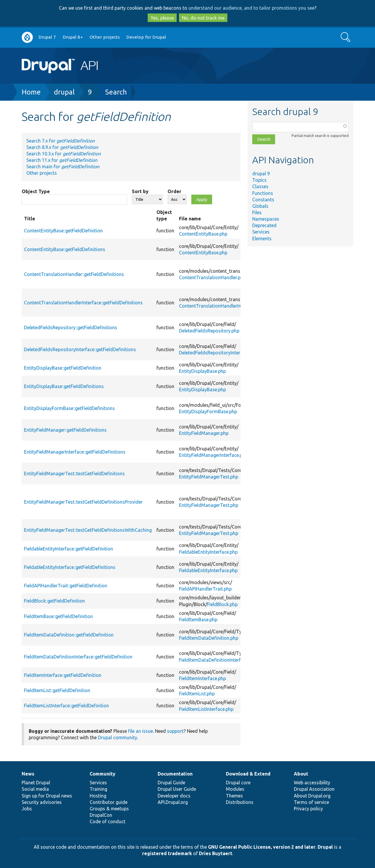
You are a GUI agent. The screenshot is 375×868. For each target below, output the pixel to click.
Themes (234, 796)
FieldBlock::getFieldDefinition (54, 601)
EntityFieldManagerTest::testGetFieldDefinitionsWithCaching (88, 530)
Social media (35, 789)
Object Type (36, 191)
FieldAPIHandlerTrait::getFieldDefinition (66, 586)
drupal (64, 92)
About (301, 774)
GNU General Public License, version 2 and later (262, 847)
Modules (235, 789)
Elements (262, 239)
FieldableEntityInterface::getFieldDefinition (69, 549)
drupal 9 (261, 174)
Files (257, 212)
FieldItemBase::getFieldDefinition (58, 616)
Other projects (105, 37)
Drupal (325, 847)
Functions (263, 193)
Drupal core (238, 783)
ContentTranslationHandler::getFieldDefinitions (74, 274)
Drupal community (117, 737)
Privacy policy (308, 809)
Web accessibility (312, 783)
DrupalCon (101, 815)
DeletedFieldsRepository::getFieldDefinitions (71, 327)
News (28, 774)
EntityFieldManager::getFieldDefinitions (65, 430)
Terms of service (311, 802)
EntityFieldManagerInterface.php (213, 455)
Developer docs (174, 796)
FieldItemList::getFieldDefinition (57, 690)
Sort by (140, 191)
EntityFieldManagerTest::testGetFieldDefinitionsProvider (83, 502)
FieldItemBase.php (198, 620)
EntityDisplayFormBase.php (208, 411)
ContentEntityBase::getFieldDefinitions (65, 249)
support (175, 731)
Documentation (175, 774)
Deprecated (264, 225)
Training (98, 789)
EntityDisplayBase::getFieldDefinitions (64, 386)
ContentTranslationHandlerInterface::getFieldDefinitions (83, 303)
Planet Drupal (36, 783)
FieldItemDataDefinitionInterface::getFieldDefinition (78, 657)
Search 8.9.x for (62, 147)
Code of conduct (108, 821)
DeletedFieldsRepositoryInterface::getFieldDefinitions (80, 349)
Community (103, 774)
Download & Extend (248, 774)
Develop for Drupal (146, 37)
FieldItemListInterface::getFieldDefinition (67, 706)
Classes (260, 186)
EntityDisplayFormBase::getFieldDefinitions (69, 408)
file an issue (140, 731)
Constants (263, 200)
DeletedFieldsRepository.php (209, 331)
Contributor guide (109, 802)
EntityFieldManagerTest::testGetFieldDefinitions (74, 474)
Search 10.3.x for (64, 154)
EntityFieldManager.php (204, 433)
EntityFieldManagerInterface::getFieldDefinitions (75, 452)
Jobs (27, 809)
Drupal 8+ (73, 37)
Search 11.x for (62, 160)
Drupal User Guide (177, 789)
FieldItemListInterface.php (206, 709)
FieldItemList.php (197, 694)
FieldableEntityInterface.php (208, 552)
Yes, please (162, 18)
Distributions (240, 802)
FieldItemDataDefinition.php (209, 638)
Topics (259, 180)
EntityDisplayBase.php (202, 371)
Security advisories (42, 802)
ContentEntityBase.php (203, 234)
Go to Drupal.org (27, 37)
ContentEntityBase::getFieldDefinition (63, 231)
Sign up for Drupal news (47, 796)
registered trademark (167, 853)
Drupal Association (314, 789)
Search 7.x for (60, 141)
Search (116, 92)
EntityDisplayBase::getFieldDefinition (63, 368)
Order (174, 191)
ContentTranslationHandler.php (212, 277)
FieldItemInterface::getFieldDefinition (63, 675)
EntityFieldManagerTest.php (209, 477)
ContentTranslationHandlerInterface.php (222, 306)
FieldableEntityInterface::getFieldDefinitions (70, 567)
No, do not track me (203, 18)
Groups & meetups (109, 809)
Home (31, 92)
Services (261, 232)
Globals (260, 206)
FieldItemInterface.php (202, 678)
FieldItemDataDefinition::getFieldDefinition (69, 635)
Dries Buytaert (216, 853)
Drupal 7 (47, 37)
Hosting (98, 796)
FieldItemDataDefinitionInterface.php (218, 660)
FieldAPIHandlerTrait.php (205, 589)
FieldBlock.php (222, 604)
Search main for (63, 167)
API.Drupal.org (173, 802)
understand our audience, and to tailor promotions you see (251, 8)
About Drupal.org (312, 796)
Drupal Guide (171, 783)
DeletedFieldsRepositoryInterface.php (219, 353)
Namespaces (266, 219)
